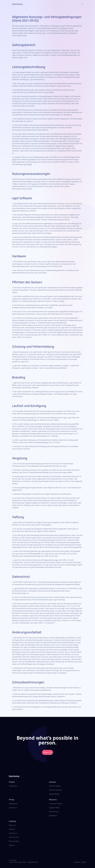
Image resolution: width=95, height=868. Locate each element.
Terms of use (14, 837)
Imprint (12, 845)
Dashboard (13, 804)
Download (53, 816)
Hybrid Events (54, 794)
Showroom (13, 786)
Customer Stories (56, 804)
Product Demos (55, 786)
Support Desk (54, 808)
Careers (12, 829)
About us (12, 825)
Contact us (48, 752)
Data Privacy (54, 812)
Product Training (55, 790)
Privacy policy (14, 841)
